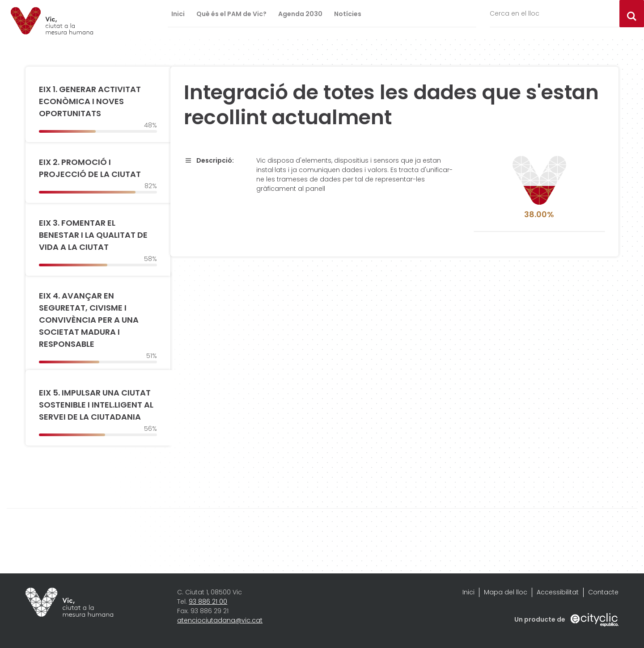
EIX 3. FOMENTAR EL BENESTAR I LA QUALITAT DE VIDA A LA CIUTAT (93, 235)
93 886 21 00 (208, 602)
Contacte (603, 592)
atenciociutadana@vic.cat (220, 620)
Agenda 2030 (300, 14)
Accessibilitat (558, 592)
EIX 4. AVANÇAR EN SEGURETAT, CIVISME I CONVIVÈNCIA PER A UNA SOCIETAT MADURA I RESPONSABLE (89, 320)
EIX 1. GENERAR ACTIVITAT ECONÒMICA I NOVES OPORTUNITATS (90, 101)
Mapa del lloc (506, 592)
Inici (178, 14)
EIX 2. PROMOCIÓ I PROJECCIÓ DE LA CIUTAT (90, 168)
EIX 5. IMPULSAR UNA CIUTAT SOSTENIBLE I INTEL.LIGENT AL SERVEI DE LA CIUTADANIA (96, 405)
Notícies (348, 14)
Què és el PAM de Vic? (231, 14)
